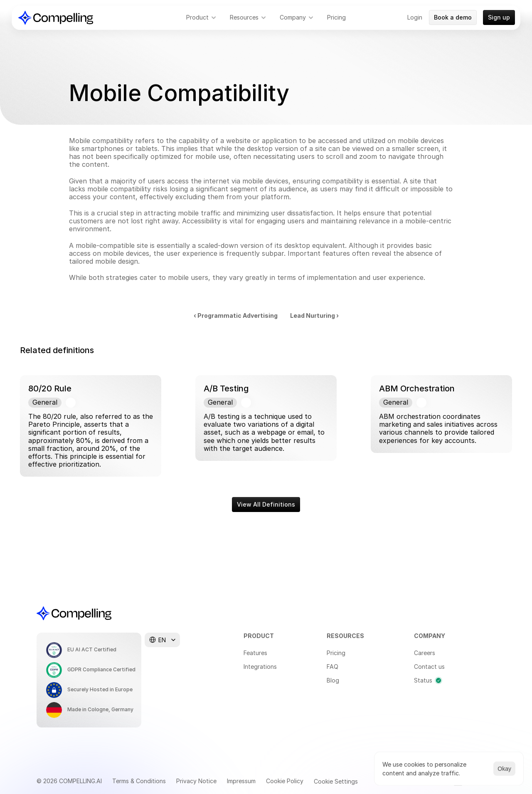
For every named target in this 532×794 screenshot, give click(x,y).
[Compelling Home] (56, 18)
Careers (425, 653)
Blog (333, 680)
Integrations (260, 667)
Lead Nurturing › (314, 315)
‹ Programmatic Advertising (236, 315)
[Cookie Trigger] (336, 782)
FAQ (332, 667)
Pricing (336, 653)
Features (255, 653)
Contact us (429, 667)
